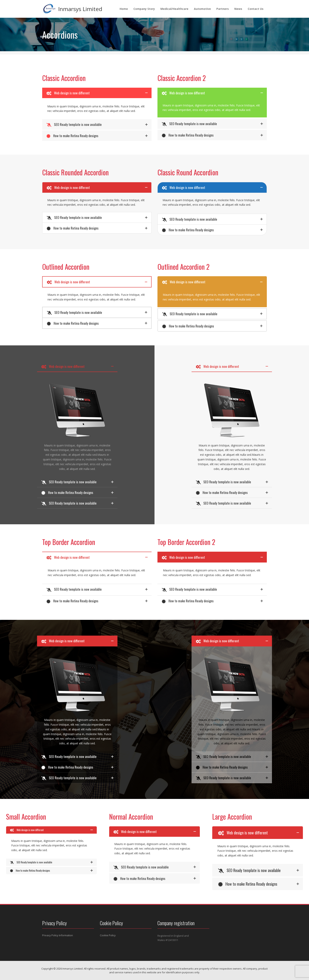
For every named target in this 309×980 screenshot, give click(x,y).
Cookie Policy (108, 935)
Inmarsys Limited (80, 9)
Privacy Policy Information (58, 935)
